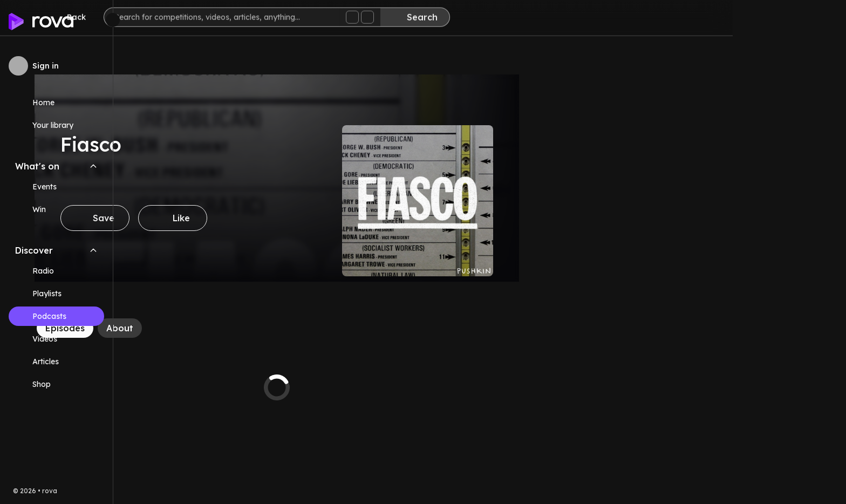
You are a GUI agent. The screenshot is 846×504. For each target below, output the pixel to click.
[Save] (208, 218)
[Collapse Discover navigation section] (93, 250)
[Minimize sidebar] (113, 20)
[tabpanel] (390, 387)
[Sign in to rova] (56, 66)
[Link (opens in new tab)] (56, 384)
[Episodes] (178, 328)
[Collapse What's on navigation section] (93, 166)
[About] (233, 328)
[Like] (286, 218)
